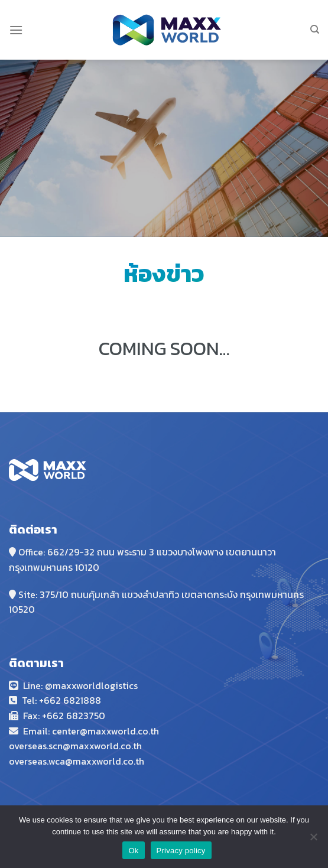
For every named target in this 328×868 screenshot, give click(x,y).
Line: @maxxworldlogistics (80, 685)
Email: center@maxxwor (75, 731)
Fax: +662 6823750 (64, 716)
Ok (133, 851)
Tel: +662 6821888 (61, 700)
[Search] (315, 30)
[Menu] (16, 30)
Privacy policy (181, 851)
